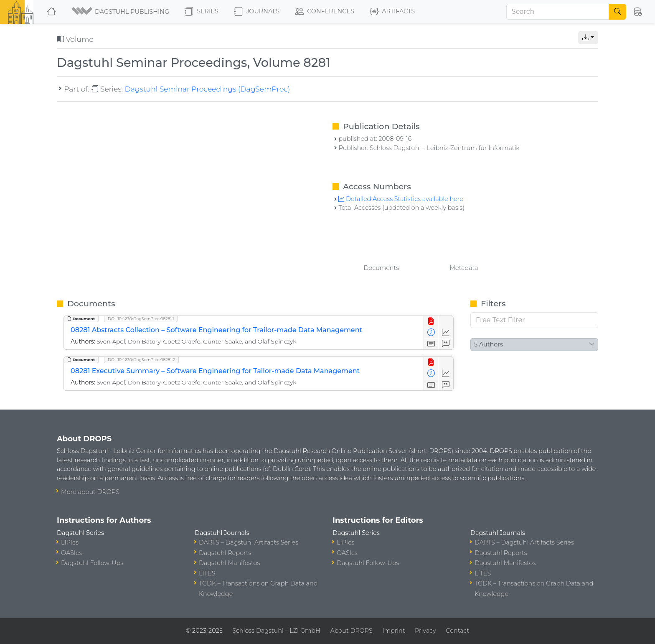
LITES (207, 573)
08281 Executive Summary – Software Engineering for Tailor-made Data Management (215, 371)
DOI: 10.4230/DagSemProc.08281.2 (141, 360)
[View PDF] (431, 322)
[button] (121, 12)
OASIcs (71, 553)
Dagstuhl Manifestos (229, 563)
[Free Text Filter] (534, 320)
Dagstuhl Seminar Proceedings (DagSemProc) (207, 89)
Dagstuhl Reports (225, 553)
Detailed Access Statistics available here (401, 199)
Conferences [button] (325, 12)
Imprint (394, 631)
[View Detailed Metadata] (431, 333)
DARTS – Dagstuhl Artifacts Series (249, 542)
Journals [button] (257, 12)
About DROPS (351, 631)
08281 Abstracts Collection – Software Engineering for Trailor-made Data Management (216, 330)
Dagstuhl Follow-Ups (92, 563)
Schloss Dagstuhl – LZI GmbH (276, 631)
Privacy (425, 631)
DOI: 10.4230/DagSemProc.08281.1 (141, 319)
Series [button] (202, 12)
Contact (457, 631)
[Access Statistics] (446, 333)
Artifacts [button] (392, 12)
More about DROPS (90, 492)
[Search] (558, 12)
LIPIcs (70, 542)
